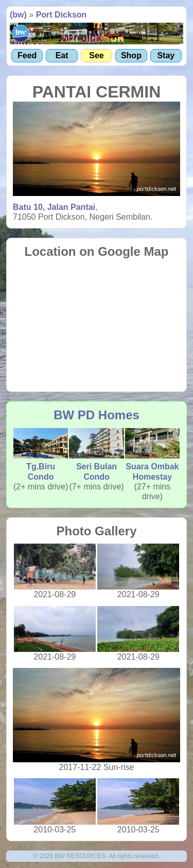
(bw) (18, 15)
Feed (27, 55)
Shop (131, 55)
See (96, 55)
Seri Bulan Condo (96, 455)
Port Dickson (62, 15)
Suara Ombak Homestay (152, 455)
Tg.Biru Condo (41, 455)
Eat (62, 55)
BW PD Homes (97, 415)
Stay (166, 55)
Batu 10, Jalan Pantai (54, 207)
